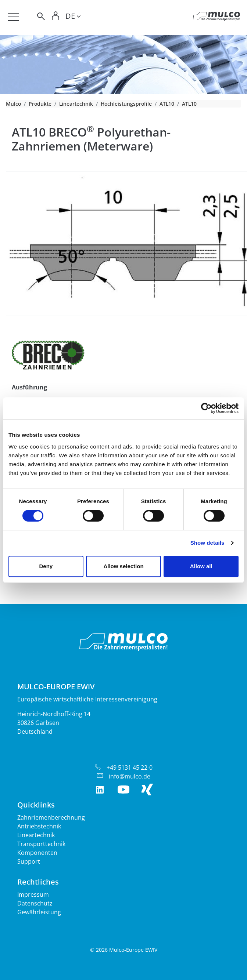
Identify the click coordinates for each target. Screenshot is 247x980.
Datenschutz (35, 903)
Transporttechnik (41, 844)
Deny (46, 566)
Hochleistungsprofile (126, 104)
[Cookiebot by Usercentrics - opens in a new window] (206, 408)
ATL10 (167, 104)
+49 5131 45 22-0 (130, 767)
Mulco (13, 104)
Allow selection (123, 566)
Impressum (33, 894)
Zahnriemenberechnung (51, 817)
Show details (207, 543)
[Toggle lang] (73, 17)
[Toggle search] (40, 17)
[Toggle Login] (56, 17)
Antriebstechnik (39, 826)
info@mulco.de (130, 776)
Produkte (40, 104)
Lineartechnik (76, 104)
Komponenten (37, 853)
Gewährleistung (39, 912)
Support (29, 861)
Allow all (201, 566)
